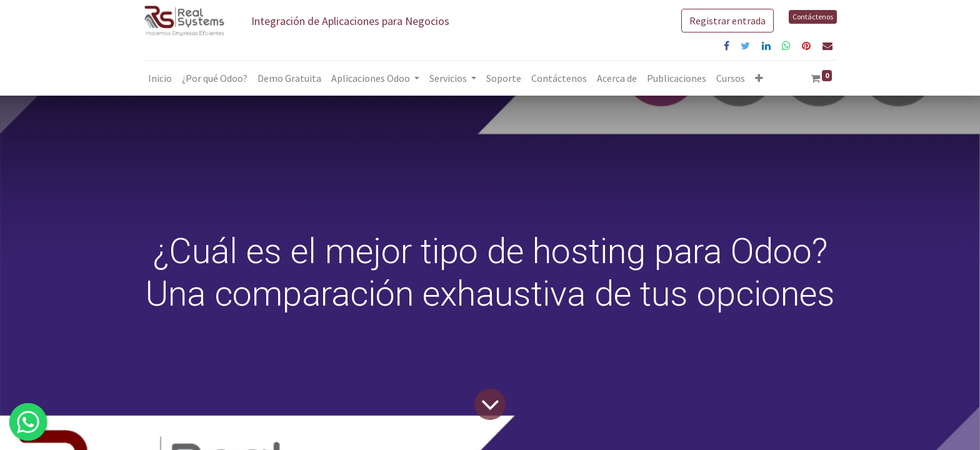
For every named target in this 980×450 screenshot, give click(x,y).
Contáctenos (813, 17)
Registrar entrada (727, 21)
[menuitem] (160, 78)
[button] (759, 78)
